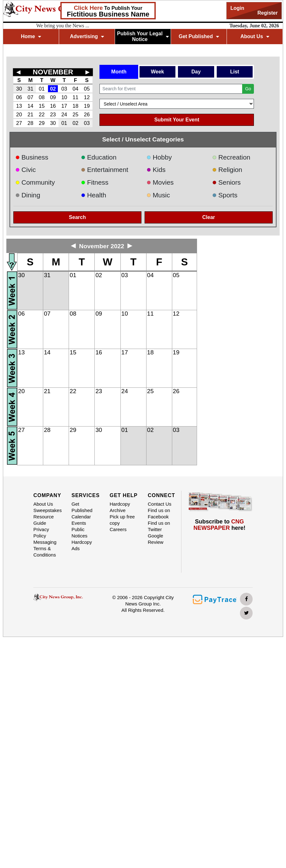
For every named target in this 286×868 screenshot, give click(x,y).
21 (31, 114)
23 (53, 114)
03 (64, 89)
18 (75, 106)
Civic (26, 170)
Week (158, 72)
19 (87, 106)
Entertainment (105, 170)
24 (64, 114)
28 (31, 123)
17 (64, 106)
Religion (227, 170)
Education (99, 157)
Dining (28, 195)
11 (75, 97)
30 (19, 89)
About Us (255, 36)
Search (77, 217)
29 (42, 123)
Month (119, 72)
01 (42, 89)
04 (75, 89)
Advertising (87, 36)
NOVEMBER (53, 72)
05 (87, 89)
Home (31, 36)
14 (31, 106)
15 (42, 106)
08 (42, 97)
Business (32, 157)
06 (19, 97)
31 (31, 89)
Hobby (159, 157)
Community (35, 182)
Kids (156, 170)
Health (94, 195)
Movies (160, 182)
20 (19, 114)
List (235, 72)
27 (19, 123)
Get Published (199, 36)
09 (53, 97)
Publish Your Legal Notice (143, 36)
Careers (118, 529)
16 (53, 106)
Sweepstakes (48, 510)
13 (19, 106)
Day (196, 72)
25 (75, 114)
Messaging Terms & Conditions (45, 548)
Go (248, 89)
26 (87, 114)
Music (158, 195)
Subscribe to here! (220, 525)
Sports (225, 195)
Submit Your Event (177, 120)
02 (53, 89)
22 (42, 114)
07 (31, 97)
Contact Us (160, 504)
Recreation (231, 157)
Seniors (227, 182)
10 (64, 97)
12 (87, 97)
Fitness (95, 182)
